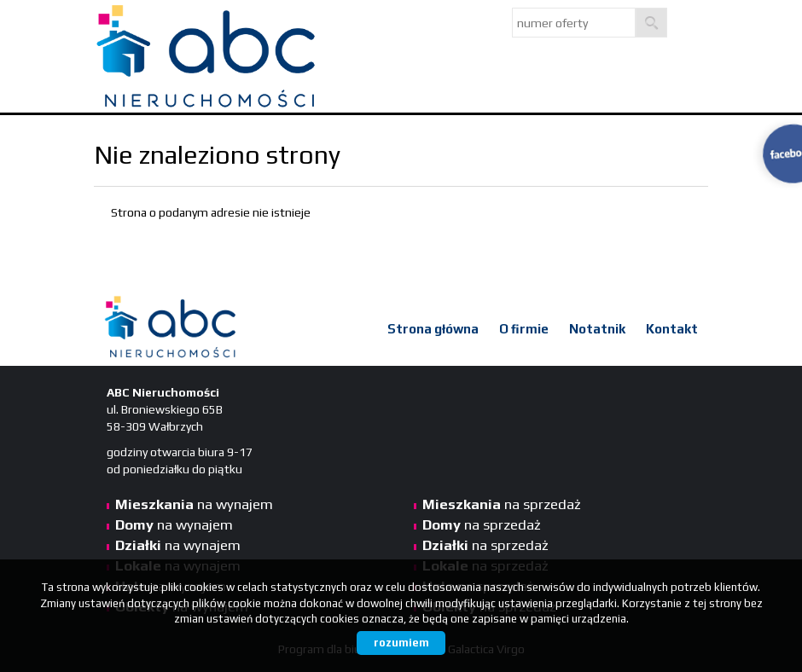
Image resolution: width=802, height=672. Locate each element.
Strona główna (433, 329)
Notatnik (597, 329)
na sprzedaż (502, 504)
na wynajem (194, 504)
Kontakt (672, 329)
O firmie (524, 329)
